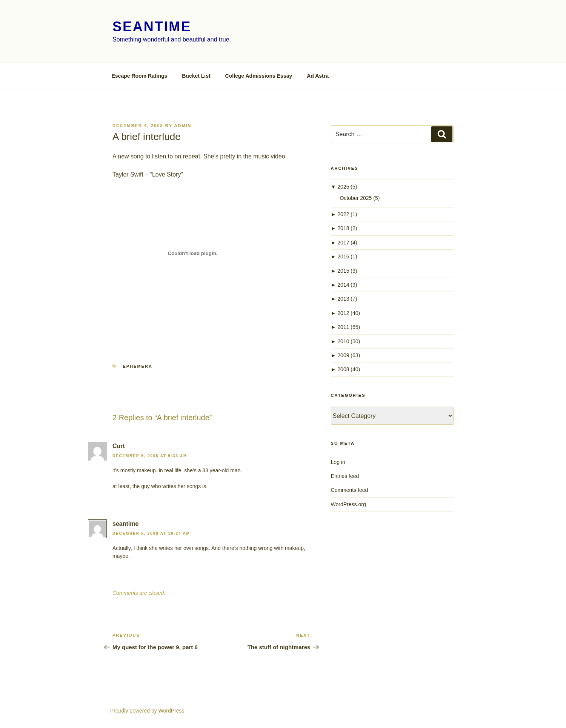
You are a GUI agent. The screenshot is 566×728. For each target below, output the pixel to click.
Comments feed (350, 490)
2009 (343, 355)
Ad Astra (318, 76)
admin (183, 126)
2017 (343, 243)
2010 (343, 341)
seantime (152, 27)
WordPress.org (348, 504)
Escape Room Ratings (140, 76)
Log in (338, 462)
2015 (343, 271)
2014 (343, 285)
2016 (343, 256)
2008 (343, 369)
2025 (343, 187)
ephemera (138, 366)
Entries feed (345, 476)
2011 (343, 327)
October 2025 (356, 198)
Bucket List (196, 76)
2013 (343, 299)
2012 (343, 313)
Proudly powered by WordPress (147, 711)
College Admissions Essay (259, 76)
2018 (343, 228)
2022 (343, 214)
